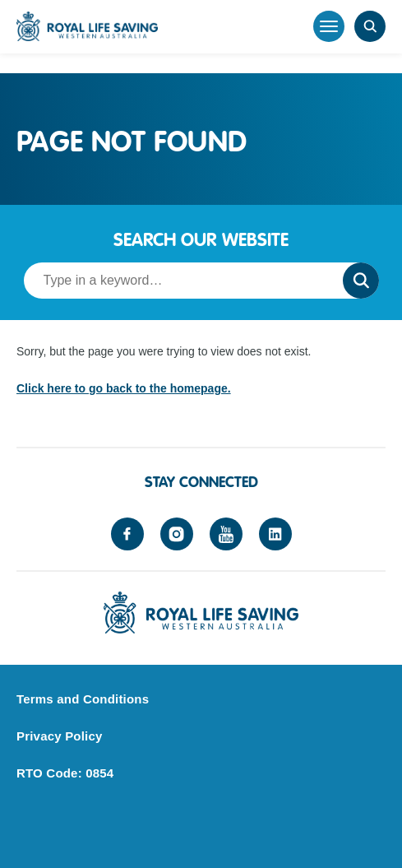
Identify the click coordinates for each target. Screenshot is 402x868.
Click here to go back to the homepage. (124, 388)
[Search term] (178, 281)
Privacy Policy (60, 736)
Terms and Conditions (83, 699)
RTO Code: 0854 (65, 773)
